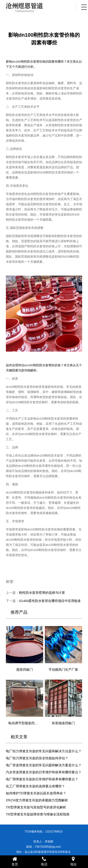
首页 (15, 861)
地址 (73, 861)
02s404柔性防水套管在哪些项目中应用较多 (50, 601)
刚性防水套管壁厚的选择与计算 (42, 593)
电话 (44, 861)
